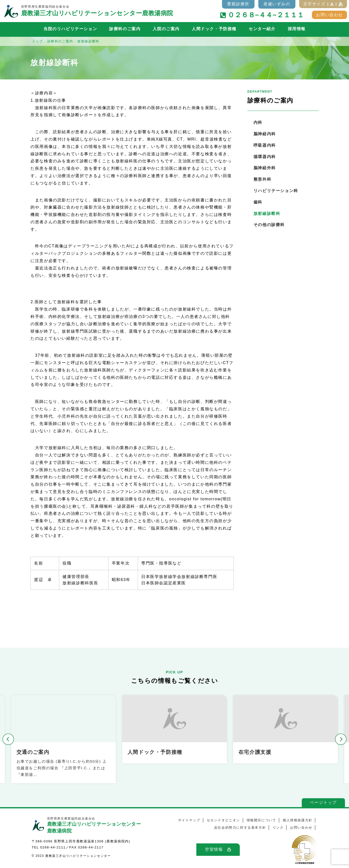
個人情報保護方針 (298, 820)
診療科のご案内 (125, 29)
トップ (38, 41)
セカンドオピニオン (223, 820)
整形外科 (262, 179)
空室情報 (214, 849)
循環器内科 (265, 157)
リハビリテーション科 (276, 191)
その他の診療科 (269, 225)
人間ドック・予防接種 (214, 29)
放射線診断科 (267, 214)
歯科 (258, 202)
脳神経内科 (265, 134)
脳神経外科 (265, 168)
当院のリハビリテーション (70, 29)
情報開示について (261, 820)
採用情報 (297, 29)
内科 (258, 122)
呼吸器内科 (265, 145)
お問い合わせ (329, 15)
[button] (8, 739)
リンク (278, 828)
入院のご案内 (166, 29)
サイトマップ (189, 820)
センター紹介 (262, 29)
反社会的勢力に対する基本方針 (240, 828)
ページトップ (323, 802)
